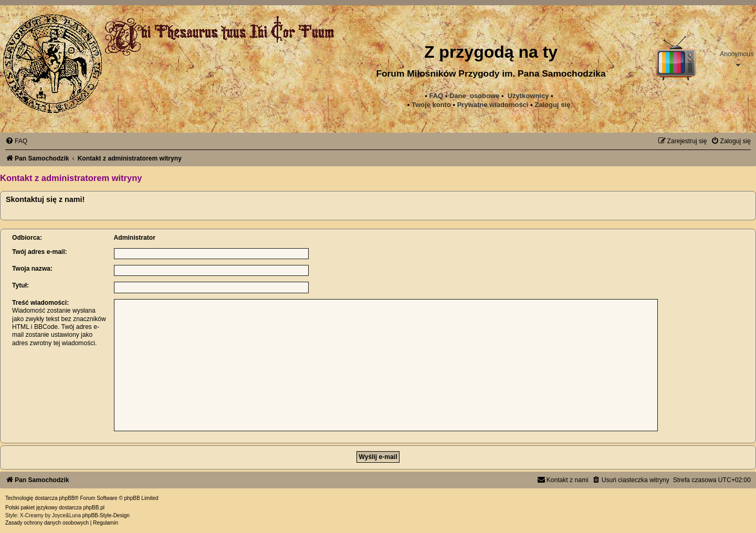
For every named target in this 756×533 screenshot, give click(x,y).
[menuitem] (493, 105)
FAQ (436, 96)
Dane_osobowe (474, 96)
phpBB (67, 498)
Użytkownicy (528, 96)
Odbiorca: (27, 238)
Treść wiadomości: (40, 303)
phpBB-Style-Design (106, 515)
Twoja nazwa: (32, 269)
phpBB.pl (94, 508)
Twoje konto (431, 105)
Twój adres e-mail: (40, 252)
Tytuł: (20, 285)
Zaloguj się (552, 105)
